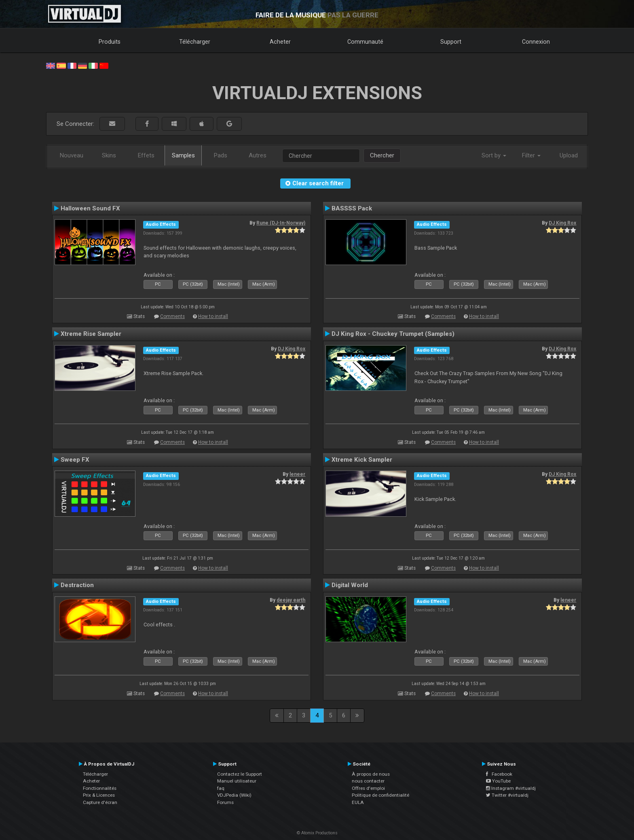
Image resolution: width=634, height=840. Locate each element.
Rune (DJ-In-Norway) (281, 223)
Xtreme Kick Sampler (362, 460)
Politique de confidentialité (380, 795)
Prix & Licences (99, 795)
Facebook (499, 774)
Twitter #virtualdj (507, 795)
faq (221, 788)
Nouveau (72, 155)
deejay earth (291, 600)
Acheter (280, 42)
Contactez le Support (240, 774)
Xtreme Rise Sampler (91, 334)
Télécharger (195, 42)
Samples (183, 155)
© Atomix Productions (317, 833)
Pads (221, 155)
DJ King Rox (562, 223)
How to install (213, 316)
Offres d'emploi (368, 788)
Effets (146, 155)
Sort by (494, 155)
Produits (110, 42)
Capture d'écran (100, 802)
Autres (258, 155)
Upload (569, 155)
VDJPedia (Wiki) (234, 795)
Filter (531, 155)
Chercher (382, 155)
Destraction (77, 585)
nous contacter (368, 781)
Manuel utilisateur (237, 781)
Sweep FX (75, 460)
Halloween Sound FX (90, 208)
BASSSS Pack (352, 208)
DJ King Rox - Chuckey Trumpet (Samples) (393, 334)
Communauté (365, 42)
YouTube (498, 781)
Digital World (350, 585)
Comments (172, 316)
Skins (109, 155)
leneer (297, 474)
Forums (225, 802)
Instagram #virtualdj (511, 788)
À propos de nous (371, 774)
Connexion (536, 42)
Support (451, 42)
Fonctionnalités (100, 788)
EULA (358, 802)
